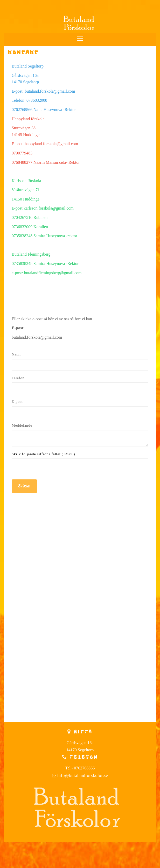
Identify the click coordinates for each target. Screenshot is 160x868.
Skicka (24, 486)
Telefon (18, 378)
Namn (17, 354)
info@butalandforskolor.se (83, 776)
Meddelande (22, 425)
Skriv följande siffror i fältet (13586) (43, 454)
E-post (17, 402)
